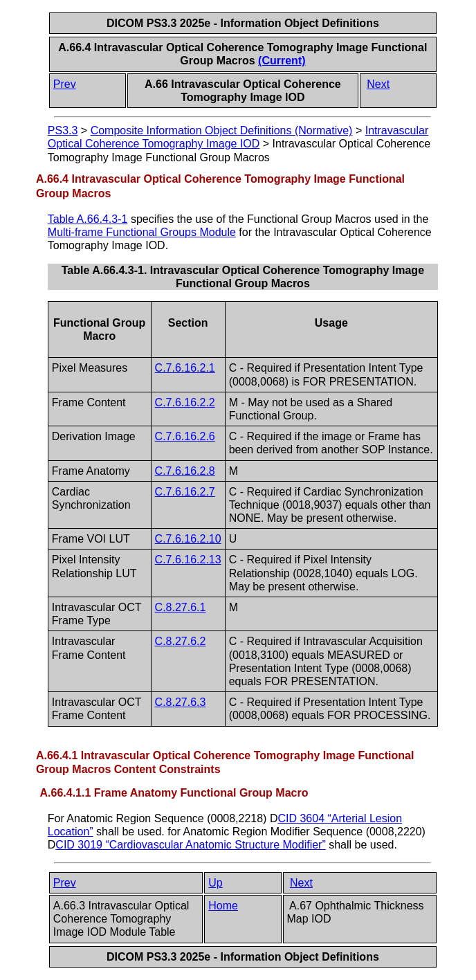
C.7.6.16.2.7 (185, 492)
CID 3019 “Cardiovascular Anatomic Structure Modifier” (190, 845)
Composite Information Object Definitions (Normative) (222, 130)
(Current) (282, 61)
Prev (65, 84)
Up (215, 883)
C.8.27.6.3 (181, 702)
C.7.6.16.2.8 (185, 471)
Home (223, 906)
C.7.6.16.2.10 (188, 539)
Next (378, 84)
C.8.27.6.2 (181, 641)
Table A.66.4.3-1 (88, 219)
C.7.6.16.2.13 (188, 560)
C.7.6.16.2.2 (185, 402)
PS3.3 (63, 130)
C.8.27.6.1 (181, 607)
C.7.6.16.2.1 (185, 368)
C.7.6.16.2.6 (185, 436)
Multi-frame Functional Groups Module (142, 232)
